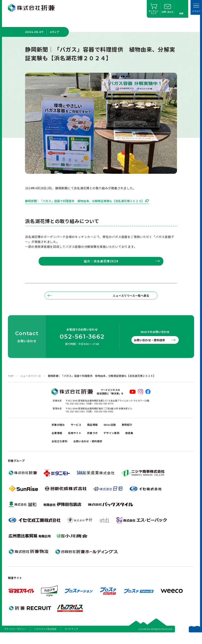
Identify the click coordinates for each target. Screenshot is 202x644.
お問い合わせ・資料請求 (153, 345)
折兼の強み (59, 431)
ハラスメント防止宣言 (45, 639)
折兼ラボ (97, 440)
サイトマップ (71, 639)
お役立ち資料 (61, 450)
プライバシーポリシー (15, 639)
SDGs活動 (116, 431)
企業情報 (58, 440)
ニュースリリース (31, 381)
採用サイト (77, 440)
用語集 (137, 440)
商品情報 (97, 431)
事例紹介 (135, 431)
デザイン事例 (118, 440)
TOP (11, 381)
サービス (79, 431)
